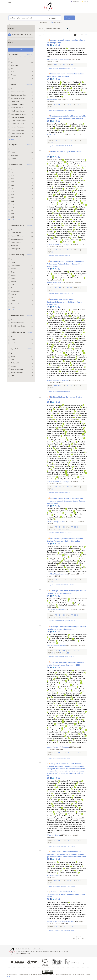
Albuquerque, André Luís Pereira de (58, 547)
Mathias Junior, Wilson (79, 479)
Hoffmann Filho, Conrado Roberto (63, 824)
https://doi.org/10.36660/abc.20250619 (59, 493)
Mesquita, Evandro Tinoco (55, 322)
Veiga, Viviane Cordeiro (54, 820)
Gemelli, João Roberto (54, 180)
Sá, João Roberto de (61, 347)
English (13, 152)
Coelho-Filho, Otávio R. (78, 463)
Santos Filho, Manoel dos (79, 94)
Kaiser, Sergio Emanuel (62, 238)
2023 (12, 188)
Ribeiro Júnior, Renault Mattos (63, 230)
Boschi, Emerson (70, 802)
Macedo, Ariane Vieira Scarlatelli (72, 330)
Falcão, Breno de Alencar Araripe (69, 422)
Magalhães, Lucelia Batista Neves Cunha (68, 351)
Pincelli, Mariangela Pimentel (62, 797)
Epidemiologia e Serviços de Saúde (18, 124)
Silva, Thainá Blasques (54, 50)
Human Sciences (16, 242)
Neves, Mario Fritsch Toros (55, 170)
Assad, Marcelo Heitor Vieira (56, 355)
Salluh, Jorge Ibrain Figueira (69, 872)
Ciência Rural (15, 101)
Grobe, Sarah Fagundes (76, 471)
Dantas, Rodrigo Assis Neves (68, 605)
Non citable (14, 343)
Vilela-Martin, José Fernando (73, 180)
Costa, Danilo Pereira (75, 124)
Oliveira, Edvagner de (57, 90)
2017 (12, 182)
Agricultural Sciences (17, 236)
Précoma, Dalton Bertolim (74, 320)
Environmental (15, 291)
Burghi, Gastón (54, 870)
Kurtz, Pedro (77, 866)
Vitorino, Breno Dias (53, 82)
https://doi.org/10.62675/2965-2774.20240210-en (62, 846)
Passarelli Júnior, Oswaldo (65, 724)
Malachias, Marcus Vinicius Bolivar (58, 184)
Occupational (15, 304)
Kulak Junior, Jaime (61, 345)
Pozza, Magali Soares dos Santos (72, 50)
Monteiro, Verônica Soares (76, 906)
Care (12, 285)
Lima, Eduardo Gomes (75, 434)
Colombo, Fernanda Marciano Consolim (72, 205)
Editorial (13, 366)
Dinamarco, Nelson (71, 226)
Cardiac (13, 262)
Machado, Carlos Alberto (69, 687)
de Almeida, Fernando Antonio (64, 187)
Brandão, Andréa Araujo (54, 160)
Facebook (51, 45)
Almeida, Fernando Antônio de (66, 703)
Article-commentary (17, 373)
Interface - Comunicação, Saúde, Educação (18, 127)
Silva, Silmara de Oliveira (79, 599)
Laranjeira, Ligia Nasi (60, 793)
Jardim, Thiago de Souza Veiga (57, 738)
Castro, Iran (67, 444)
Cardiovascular (15, 266)
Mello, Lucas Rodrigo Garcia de (76, 868)
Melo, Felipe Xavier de (72, 555)
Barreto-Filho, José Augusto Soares (76, 709)
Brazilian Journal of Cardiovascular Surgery (18, 95)
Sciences (14, 282)
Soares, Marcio (51, 862)
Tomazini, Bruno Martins (68, 783)
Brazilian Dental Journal (18, 98)
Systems (14, 269)
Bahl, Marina (61, 814)
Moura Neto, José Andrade (73, 168)
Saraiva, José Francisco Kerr (76, 322)
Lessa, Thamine (74, 569)
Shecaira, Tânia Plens (72, 240)
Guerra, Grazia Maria (66, 211)
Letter (13, 376)
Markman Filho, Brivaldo (54, 424)
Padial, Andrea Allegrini (76, 818)
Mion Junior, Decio (64, 673)
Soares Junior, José (64, 450)
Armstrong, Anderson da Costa (77, 162)
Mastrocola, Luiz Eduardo (79, 458)
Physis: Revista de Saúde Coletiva (18, 130)
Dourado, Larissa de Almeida (63, 349)
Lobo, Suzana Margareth (55, 868)
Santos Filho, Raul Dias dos (62, 469)
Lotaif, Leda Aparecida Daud (71, 215)
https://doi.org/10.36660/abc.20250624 (59, 256)
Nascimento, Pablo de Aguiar (56, 124)
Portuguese (14, 156)
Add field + (43, 22)
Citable (13, 340)
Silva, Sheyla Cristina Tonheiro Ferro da (59, 369)
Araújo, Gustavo (80, 820)
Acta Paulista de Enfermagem (18, 114)
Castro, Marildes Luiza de (74, 361)
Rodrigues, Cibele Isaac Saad (75, 160)
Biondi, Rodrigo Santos (54, 816)
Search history (58, 22)
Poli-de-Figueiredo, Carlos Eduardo (61, 199)
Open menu (10, 2)
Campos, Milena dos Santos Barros (58, 363)
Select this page (46, 35)
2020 (12, 172)
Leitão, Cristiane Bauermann (74, 332)
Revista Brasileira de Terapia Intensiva (18, 108)
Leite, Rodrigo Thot (68, 820)
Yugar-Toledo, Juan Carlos (56, 714)
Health (13, 278)
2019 (12, 192)
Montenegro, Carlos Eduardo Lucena (71, 428)
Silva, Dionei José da (74, 90)
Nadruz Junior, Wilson (79, 742)
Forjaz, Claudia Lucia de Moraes (60, 172)
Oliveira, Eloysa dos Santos (58, 601)
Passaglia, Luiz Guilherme (75, 353)
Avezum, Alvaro (70, 189)
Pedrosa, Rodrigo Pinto (78, 232)
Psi (12, 78)
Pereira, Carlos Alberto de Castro (57, 571)
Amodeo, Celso (64, 176)
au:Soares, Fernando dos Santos (28, 18)
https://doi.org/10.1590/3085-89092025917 (60, 146)
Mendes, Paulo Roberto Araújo (69, 565)
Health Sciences (16, 233)
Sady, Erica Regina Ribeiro (66, 785)
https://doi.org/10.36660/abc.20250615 (59, 391)
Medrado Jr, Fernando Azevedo (71, 781)
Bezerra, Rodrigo (62, 232)
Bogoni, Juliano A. (55, 96)
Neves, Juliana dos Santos (63, 276)
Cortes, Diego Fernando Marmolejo (58, 126)
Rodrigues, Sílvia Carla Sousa (56, 569)
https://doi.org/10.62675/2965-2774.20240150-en (62, 886)
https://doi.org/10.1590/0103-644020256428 (61, 294)
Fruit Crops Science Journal (55, 135)
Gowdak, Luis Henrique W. (74, 405)
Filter (21, 50)
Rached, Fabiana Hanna (57, 438)
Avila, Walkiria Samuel (69, 371)
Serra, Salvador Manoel (57, 471)
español (86, 2)
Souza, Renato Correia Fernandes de (61, 917)
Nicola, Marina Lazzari (66, 787)
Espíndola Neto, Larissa (57, 314)
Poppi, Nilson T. (61, 409)
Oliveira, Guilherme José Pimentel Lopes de (69, 278)
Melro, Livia (78, 824)
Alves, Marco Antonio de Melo (66, 718)
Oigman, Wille (64, 742)
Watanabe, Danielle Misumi (55, 434)
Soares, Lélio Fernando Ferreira (57, 272)
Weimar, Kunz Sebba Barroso (76, 170)
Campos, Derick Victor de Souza (57, 94)
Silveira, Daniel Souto (53, 334)
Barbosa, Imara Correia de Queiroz (61, 343)
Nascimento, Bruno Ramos (74, 424)
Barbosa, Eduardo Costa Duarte (70, 693)
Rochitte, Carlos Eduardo (55, 430)
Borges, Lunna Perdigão (67, 862)
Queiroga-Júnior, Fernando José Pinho (59, 551)
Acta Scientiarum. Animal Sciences (58, 59)
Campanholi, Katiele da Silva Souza (58, 54)
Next (86, 940)
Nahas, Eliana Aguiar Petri (55, 337)
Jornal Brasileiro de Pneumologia (57, 574)
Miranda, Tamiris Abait (57, 791)
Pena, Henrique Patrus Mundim (65, 442)
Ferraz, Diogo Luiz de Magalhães (57, 902)
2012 (12, 204)
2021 (12, 195)
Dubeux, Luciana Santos (62, 515)
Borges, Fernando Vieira (62, 88)
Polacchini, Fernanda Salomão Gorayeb (60, 207)
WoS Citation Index (17, 315)
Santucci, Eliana (72, 791)
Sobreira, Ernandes (53, 84)
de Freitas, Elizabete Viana (71, 201)
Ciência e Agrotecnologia (18, 121)
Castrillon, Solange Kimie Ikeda (57, 92)
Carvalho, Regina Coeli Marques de (72, 367)
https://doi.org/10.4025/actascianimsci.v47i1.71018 (63, 68)
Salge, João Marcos (56, 559)
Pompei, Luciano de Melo (55, 353)
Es (64, 527)
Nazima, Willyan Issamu (77, 373)
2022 (12, 185)
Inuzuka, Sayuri (73, 734)
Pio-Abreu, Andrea (74, 681)
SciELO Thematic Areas (18, 225)
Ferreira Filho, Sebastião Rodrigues (68, 178)
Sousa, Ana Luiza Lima (78, 679)
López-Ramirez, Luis (80, 88)
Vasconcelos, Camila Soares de (63, 511)
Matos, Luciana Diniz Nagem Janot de (59, 454)
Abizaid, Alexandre (67, 413)
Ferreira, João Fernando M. (71, 407)
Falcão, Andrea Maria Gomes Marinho (66, 415)
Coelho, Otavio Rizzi (61, 463)
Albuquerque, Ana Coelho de (56, 509)
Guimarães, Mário (52, 822)
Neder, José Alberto (72, 559)
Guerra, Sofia (70, 513)
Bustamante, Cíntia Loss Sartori (71, 800)
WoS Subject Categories (18, 255)
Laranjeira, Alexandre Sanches (66, 812)
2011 (12, 201)
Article (13, 357)
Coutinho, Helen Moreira (79, 571)
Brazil (13, 62)
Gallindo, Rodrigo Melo (63, 919)
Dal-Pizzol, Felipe (67, 816)
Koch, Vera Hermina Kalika (64, 740)
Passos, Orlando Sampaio (68, 130)
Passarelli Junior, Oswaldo (65, 228)
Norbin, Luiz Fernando (54, 802)
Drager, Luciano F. (65, 716)
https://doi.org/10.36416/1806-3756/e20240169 (62, 585)
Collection (14, 55)
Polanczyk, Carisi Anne (54, 332)
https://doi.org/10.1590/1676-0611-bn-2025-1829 (62, 110)
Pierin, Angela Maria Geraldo (65, 195)
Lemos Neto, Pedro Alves (64, 467)
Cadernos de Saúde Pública (18, 117)
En (56, 65)
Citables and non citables (18, 332)
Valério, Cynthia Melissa (63, 312)
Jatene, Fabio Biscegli (76, 438)
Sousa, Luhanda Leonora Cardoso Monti (74, 456)
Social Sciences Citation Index (18, 326)
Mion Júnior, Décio (72, 182)
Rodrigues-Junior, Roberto (55, 567)
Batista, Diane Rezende (54, 555)
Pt (60, 104)
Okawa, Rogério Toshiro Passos (60, 234)
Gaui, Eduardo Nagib (53, 436)
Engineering (15, 246)
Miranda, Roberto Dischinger (77, 726)
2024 (12, 176)
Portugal (13, 75)
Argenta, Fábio (51, 205)
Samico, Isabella (81, 511)
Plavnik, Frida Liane (68, 209)
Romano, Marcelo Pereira (62, 804)
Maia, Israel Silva (52, 781)
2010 (12, 198)
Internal (13, 298)
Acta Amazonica (16, 137)
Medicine (14, 275)
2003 (12, 217)
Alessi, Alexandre (61, 679)
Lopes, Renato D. (80, 469)
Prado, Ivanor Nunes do (54, 52)
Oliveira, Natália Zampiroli (77, 48)
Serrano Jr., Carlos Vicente (75, 430)
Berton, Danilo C (78, 547)
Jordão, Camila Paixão (54, 426)
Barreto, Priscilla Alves (71, 808)
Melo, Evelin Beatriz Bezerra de (62, 603)
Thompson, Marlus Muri (61, 818)
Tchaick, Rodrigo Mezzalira (73, 913)
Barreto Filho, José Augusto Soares (66, 213)
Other (13, 360)
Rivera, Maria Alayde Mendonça (65, 357)
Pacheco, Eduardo (53, 826)
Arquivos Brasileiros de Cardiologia (18, 92)
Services (14, 288)
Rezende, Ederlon (68, 870)
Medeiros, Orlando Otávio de (61, 365)
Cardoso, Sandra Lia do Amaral (67, 236)
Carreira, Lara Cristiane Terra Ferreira (72, 452)
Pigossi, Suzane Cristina (54, 280)
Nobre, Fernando (64, 174)
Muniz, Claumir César (77, 92)
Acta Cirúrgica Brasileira (18, 111)
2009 (12, 211)
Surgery (13, 272)
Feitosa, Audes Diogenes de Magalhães (59, 671)
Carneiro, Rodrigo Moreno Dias (56, 909)
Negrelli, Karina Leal (80, 789)
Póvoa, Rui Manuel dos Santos (57, 732)
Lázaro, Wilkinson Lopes (70, 84)
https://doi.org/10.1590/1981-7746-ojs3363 (60, 533)
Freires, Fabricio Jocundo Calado (68, 828)
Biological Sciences (17, 239)
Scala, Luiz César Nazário (65, 221)
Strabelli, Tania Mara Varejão (57, 475)
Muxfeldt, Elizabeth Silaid (55, 182)
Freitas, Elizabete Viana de (55, 695)
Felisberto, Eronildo (56, 513)
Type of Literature (17, 349)
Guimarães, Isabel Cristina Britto (69, 707)
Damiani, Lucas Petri (64, 789)
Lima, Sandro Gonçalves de (55, 734)
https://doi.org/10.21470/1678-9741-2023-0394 (61, 930)
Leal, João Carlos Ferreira (60, 446)
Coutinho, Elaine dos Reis (72, 334)
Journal (13, 84)
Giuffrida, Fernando (81, 312)
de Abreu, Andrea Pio (68, 193)
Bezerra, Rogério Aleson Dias (56, 48)
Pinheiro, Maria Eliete (71, 223)
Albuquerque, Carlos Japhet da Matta (65, 318)
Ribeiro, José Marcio (78, 712)
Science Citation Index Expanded (18, 323)
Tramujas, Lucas (52, 783)
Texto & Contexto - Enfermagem (18, 133)
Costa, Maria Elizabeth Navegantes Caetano (64, 324)
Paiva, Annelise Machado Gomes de (58, 685)
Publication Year (16, 165)
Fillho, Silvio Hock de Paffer (76, 736)
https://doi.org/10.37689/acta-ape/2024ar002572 (62, 621)
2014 (12, 214)
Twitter (53, 45)
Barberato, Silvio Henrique (76, 473)
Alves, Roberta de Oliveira (62, 274)
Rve (12, 69)
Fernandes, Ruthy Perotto (63, 795)
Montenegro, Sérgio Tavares (56, 473)
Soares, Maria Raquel (69, 563)
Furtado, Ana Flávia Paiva (55, 915)
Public (13, 307)
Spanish (13, 159)
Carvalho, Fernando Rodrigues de (73, 52)
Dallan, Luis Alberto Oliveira (58, 458)
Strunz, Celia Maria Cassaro (56, 432)
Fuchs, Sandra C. (76, 732)
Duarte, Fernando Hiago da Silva (57, 599)
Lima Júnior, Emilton (80, 697)
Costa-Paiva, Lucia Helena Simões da (59, 375)
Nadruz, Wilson (68, 242)
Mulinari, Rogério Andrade (58, 164)
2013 (12, 207)
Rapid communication (17, 369)
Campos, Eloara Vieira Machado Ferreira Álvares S (63, 549)
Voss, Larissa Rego (71, 561)
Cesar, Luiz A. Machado (54, 405)
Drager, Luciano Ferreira (62, 219)
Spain (13, 72)
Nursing (13, 301)
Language (14, 145)
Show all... (12, 139)
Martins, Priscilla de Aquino (67, 822)
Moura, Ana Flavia (66, 191)
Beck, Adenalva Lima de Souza (64, 411)
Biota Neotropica (52, 99)
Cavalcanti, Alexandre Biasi (64, 830)
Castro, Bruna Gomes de (75, 909)
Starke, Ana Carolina (74, 814)
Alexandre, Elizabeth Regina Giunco (75, 436)
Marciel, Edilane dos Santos (65, 128)
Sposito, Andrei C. (52, 683)
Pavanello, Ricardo (53, 407)
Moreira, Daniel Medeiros (76, 432)
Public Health (15, 65)
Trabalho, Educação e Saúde (56, 522)
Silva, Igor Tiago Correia (59, 906)
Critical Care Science (17, 105)
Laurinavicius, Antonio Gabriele (77, 197)
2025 (12, 179)
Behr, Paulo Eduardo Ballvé (58, 465)
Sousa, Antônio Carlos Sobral (64, 417)
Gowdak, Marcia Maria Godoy (59, 460)
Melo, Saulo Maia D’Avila (75, 567)
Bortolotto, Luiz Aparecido (56, 162)
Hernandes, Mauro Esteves (55, 810)
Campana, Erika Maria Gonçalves (70, 203)
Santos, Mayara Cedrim (54, 722)
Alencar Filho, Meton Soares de (65, 806)
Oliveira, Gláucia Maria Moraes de (57, 310)
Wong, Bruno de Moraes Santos (71, 553)
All (12, 59)
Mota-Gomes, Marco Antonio (68, 166)
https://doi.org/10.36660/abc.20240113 (59, 758)
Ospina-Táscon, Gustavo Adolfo (69, 826)
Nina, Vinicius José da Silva (68, 477)
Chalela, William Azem (65, 479)
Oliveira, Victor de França (71, 911)
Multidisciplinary (16, 249)
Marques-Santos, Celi (62, 316)
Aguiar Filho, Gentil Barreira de (56, 440)
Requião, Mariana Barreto (55, 911)
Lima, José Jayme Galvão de (65, 448)
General (13, 294)
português (76, 2)
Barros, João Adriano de (78, 557)
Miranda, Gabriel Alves (63, 866)
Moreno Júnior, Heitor (69, 705)
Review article (15, 363)
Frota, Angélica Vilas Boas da (72, 82)
